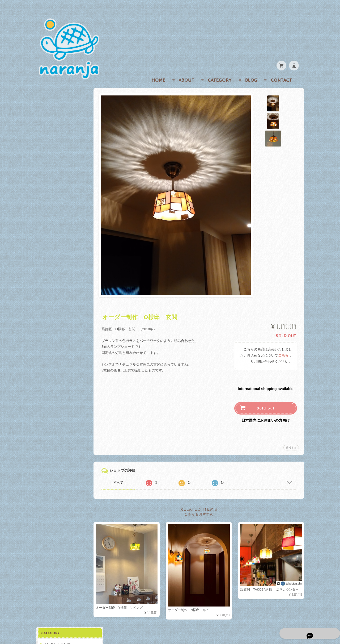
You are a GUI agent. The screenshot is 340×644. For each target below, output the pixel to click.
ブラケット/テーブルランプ (64, 122)
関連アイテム (53, 143)
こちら (283, 345)
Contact (281, 70)
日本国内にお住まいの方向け (266, 410)
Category (220, 70)
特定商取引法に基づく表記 (63, 204)
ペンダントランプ (56, 95)
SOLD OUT (53, 113)
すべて (122, 472)
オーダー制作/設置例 (59, 133)
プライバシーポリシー (60, 193)
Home (159, 70)
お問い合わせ (53, 183)
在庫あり (50, 104)
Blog (251, 70)
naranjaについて (55, 172)
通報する (291, 437)
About (187, 70)
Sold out (266, 398)
